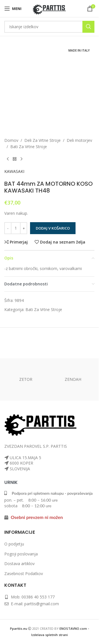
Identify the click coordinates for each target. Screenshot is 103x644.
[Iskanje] (49, 27)
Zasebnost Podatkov (24, 574)
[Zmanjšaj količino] (8, 228)
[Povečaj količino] (24, 228)
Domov (11, 140)
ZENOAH (73, 379)
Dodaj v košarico (53, 228)
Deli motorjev (79, 140)
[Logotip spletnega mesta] (49, 8)
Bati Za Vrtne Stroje (29, 147)
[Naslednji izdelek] (21, 159)
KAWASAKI (14, 171)
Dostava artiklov (19, 564)
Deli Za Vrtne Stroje (42, 140)
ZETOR (26, 379)
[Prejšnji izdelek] (8, 159)
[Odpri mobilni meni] (13, 9)
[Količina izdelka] (16, 228)
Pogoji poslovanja (21, 554)
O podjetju (14, 544)
